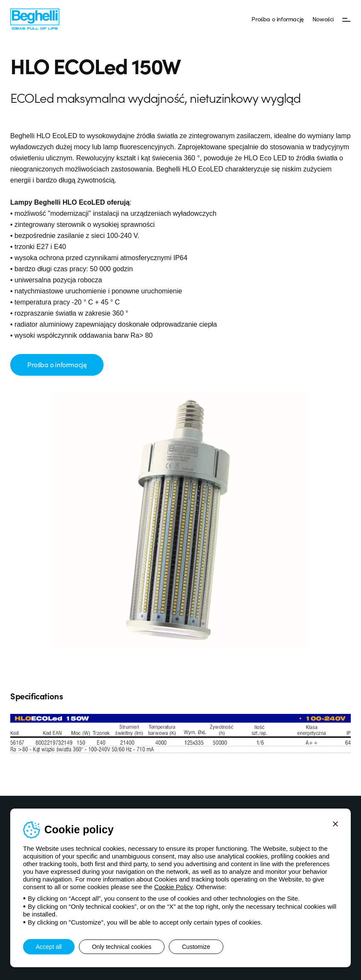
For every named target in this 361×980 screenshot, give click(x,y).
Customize (196, 947)
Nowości (323, 19)
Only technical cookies (122, 947)
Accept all (49, 947)
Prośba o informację (277, 19)
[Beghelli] (35, 19)
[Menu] (347, 19)
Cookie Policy (173, 887)
